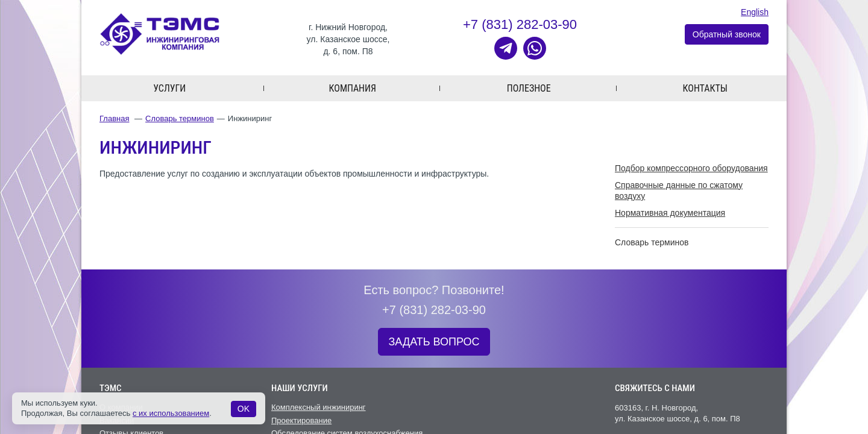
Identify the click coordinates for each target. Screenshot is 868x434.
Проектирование (301, 420)
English (755, 12)
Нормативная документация (670, 213)
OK (244, 409)
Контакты (705, 88)
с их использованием (171, 413)
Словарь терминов (180, 118)
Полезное (529, 88)
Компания (353, 88)
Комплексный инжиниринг (319, 407)
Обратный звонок (727, 34)
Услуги (169, 88)
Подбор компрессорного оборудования (691, 168)
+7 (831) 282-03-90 (520, 24)
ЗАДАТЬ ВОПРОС (434, 342)
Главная (114, 118)
